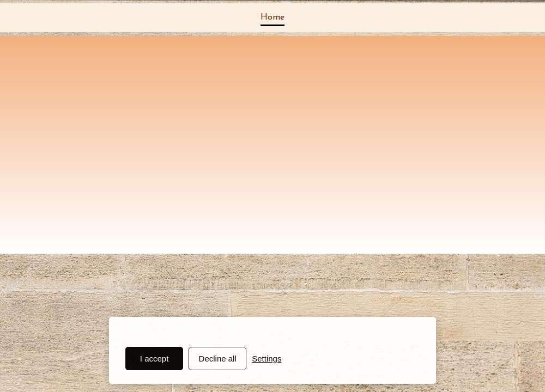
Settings (267, 359)
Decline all (218, 359)
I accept (155, 359)
